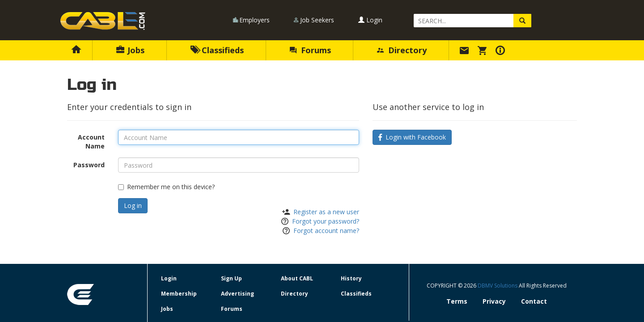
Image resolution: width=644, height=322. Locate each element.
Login (370, 20)
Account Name (91, 142)
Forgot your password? (326, 221)
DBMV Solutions (498, 286)
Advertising (237, 294)
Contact (534, 301)
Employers (254, 20)
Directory (402, 50)
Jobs (130, 50)
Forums (310, 50)
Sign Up (231, 278)
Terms (457, 301)
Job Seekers (317, 20)
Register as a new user (326, 212)
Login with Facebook (412, 137)
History (351, 278)
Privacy (494, 301)
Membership (179, 294)
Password (89, 165)
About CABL (297, 278)
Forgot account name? (326, 231)
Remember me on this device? (166, 187)
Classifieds (217, 50)
